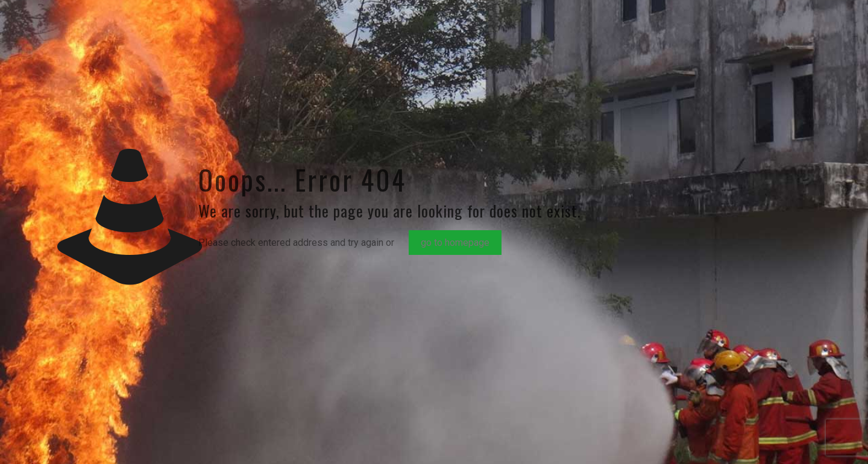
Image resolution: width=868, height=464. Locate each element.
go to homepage (455, 243)
